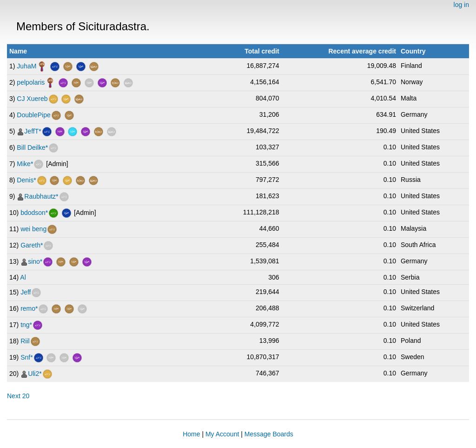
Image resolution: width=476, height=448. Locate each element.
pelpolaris (31, 82)
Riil (25, 341)
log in (461, 5)
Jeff (26, 292)
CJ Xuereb (32, 99)
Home (191, 434)
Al (23, 277)
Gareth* (32, 245)
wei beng (33, 229)
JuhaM (26, 66)
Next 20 (18, 396)
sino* (35, 261)
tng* (26, 325)
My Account (222, 434)
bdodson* (34, 213)
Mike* (25, 164)
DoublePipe (33, 115)
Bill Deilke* (32, 147)
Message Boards (269, 434)
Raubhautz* (41, 196)
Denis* (26, 180)
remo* (29, 308)
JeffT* (33, 131)
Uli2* (35, 374)
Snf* (26, 357)
